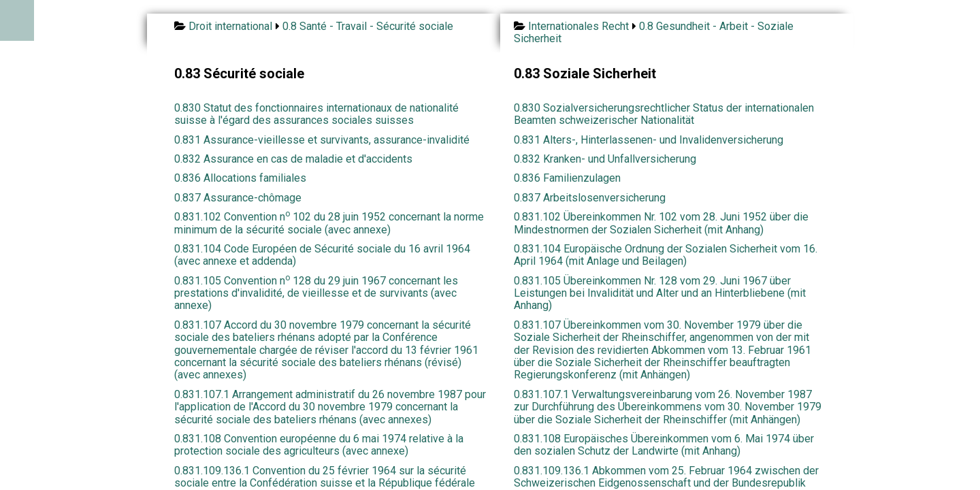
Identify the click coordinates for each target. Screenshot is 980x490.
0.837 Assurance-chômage (238, 198)
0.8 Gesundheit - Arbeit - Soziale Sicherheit (654, 32)
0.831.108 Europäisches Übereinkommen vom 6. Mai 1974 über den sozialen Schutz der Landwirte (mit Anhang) (664, 445)
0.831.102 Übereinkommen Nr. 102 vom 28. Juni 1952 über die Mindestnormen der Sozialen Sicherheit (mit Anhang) (661, 223)
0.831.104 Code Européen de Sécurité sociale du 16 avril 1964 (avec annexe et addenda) (322, 255)
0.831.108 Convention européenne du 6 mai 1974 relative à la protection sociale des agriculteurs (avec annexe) (319, 445)
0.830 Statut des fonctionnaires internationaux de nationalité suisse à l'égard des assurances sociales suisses (316, 114)
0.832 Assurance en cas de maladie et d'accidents (293, 159)
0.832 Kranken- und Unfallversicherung (605, 159)
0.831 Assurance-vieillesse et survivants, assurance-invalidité (322, 140)
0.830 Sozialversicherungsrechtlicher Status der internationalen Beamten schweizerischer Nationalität (664, 114)
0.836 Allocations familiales (240, 178)
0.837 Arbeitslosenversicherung (590, 198)
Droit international (230, 26)
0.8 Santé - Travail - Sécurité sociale (368, 26)
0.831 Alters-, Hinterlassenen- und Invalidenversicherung (649, 140)
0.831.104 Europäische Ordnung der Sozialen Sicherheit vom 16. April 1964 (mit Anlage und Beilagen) (666, 255)
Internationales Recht (578, 26)
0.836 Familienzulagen (567, 178)
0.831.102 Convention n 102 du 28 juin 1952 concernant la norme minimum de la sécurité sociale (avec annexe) (329, 223)
